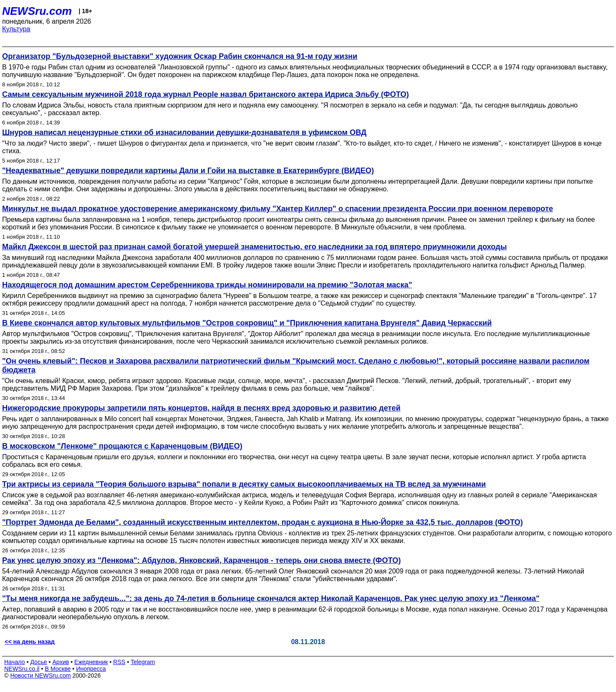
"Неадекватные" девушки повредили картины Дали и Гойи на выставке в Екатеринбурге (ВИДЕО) (188, 171)
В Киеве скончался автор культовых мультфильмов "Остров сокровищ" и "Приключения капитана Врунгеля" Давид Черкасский (247, 323)
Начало (15, 662)
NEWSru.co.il (22, 669)
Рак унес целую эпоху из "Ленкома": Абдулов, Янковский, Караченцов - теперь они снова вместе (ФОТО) (202, 560)
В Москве (58, 669)
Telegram (143, 662)
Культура (16, 29)
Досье (39, 662)
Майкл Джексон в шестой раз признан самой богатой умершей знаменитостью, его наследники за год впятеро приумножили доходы (254, 247)
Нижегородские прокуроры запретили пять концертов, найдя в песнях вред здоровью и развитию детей (201, 408)
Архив (61, 662)
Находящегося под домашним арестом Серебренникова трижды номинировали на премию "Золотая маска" (207, 285)
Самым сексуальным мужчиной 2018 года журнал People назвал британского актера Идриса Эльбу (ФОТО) (206, 94)
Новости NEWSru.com (40, 675)
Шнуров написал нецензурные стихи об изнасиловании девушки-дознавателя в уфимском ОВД (184, 132)
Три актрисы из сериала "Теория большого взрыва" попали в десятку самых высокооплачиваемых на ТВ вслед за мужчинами (244, 484)
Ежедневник (91, 662)
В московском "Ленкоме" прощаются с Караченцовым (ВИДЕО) (122, 446)
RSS (119, 662)
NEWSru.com (37, 11)
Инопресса (91, 669)
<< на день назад (30, 642)
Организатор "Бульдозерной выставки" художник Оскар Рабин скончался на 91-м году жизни (180, 56)
